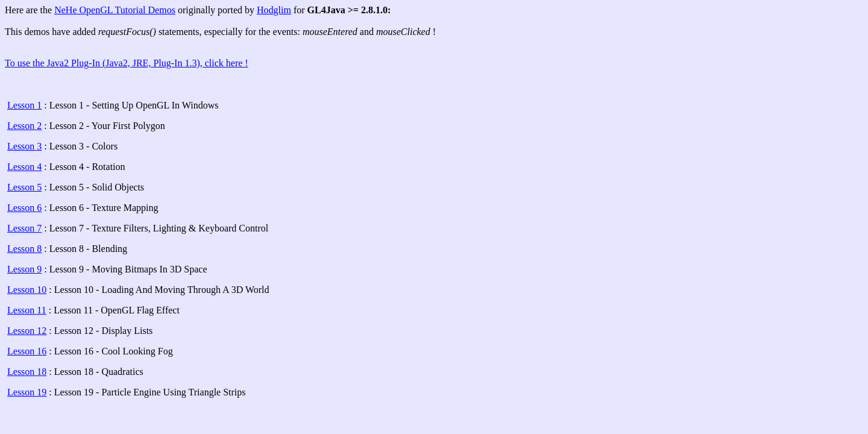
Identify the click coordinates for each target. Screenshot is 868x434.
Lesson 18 (27, 372)
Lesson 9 (24, 269)
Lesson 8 (24, 249)
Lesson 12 (27, 331)
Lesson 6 (24, 208)
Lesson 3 (24, 146)
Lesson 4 (24, 167)
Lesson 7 (24, 228)
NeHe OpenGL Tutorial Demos (115, 10)
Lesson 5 (24, 187)
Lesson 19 (27, 392)
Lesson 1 (24, 105)
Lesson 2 (24, 126)
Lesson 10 (27, 290)
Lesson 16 (27, 351)
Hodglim (274, 10)
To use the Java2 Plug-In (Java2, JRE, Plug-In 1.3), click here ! (127, 63)
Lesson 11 (27, 310)
